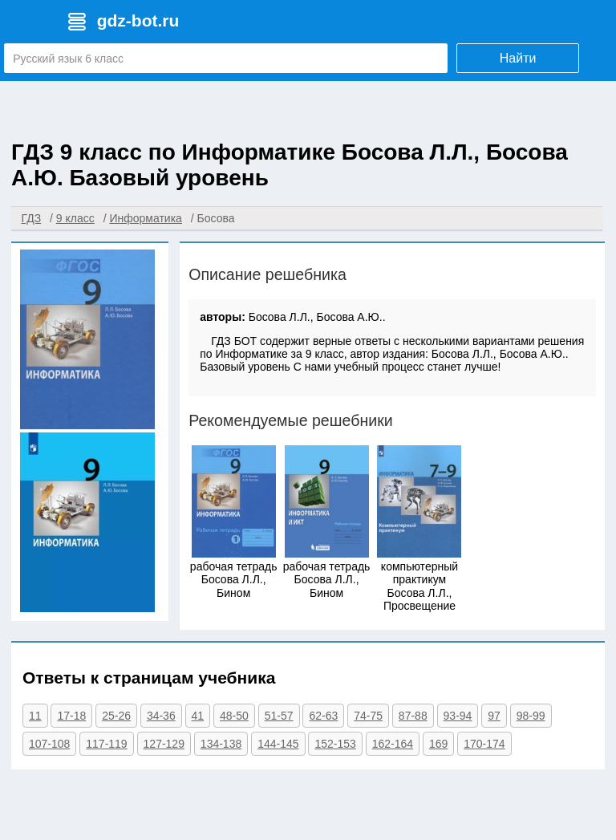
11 (35, 716)
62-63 (323, 716)
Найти (518, 58)
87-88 (413, 716)
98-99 (531, 716)
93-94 (458, 716)
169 (438, 744)
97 (494, 716)
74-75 (368, 716)
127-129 (164, 744)
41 (198, 716)
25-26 (116, 716)
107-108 (49, 744)
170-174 (484, 744)
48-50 (234, 716)
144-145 (278, 744)
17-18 (71, 716)
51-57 (279, 716)
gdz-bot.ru (138, 20)
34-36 (161, 716)
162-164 (393, 744)
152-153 (335, 744)
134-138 (221, 744)
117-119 (106, 744)
